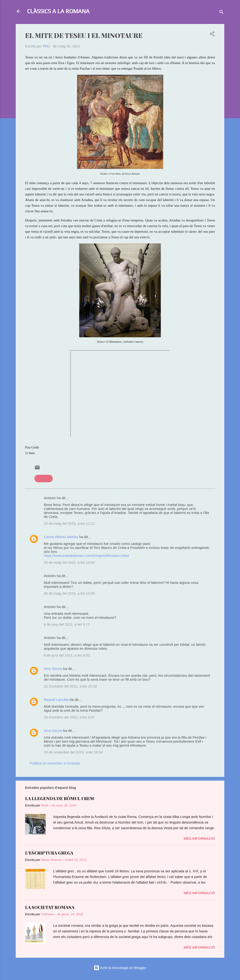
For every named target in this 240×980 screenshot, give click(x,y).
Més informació (199, 838)
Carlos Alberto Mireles (61, 537)
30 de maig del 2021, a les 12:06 (69, 593)
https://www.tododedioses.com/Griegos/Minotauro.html (86, 556)
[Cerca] (221, 13)
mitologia (44, 478)
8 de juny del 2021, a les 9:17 (67, 624)
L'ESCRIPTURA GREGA (49, 853)
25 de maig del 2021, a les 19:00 (69, 562)
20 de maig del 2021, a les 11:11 (69, 523)
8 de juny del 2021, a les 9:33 (67, 655)
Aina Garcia (53, 731)
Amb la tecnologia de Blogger (120, 968)
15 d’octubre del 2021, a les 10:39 (70, 686)
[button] (212, 35)
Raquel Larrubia (56, 700)
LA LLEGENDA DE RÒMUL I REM (60, 798)
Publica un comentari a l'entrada (55, 763)
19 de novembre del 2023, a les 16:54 (73, 752)
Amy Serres (53, 669)
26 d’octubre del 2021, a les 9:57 (69, 717)
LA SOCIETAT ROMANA (50, 907)
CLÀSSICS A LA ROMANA (58, 11)
